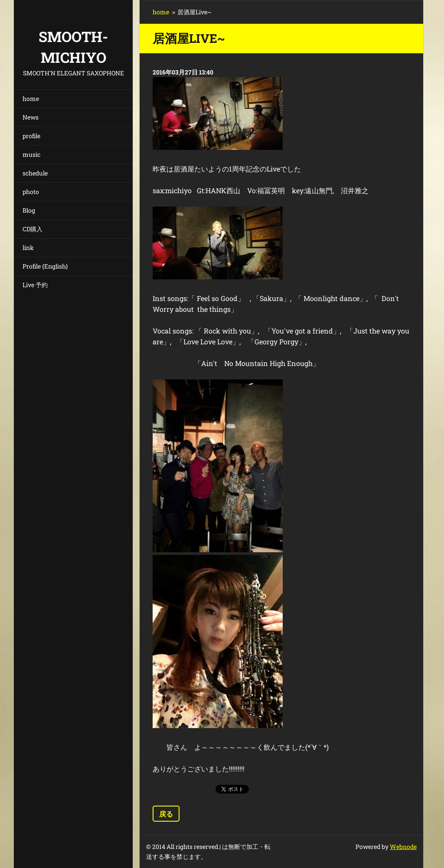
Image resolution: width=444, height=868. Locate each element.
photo (31, 192)
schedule (35, 173)
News (31, 117)
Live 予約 (35, 285)
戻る (166, 814)
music (31, 154)
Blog (29, 210)
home (31, 99)
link (28, 248)
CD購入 (33, 229)
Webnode (403, 847)
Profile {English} (45, 266)
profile (31, 136)
